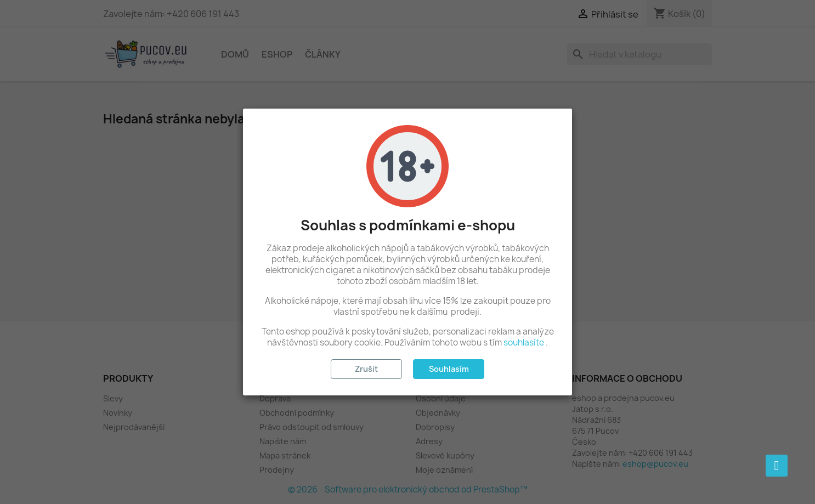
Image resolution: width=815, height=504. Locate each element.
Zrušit (366, 369)
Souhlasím (449, 369)
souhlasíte (524, 342)
